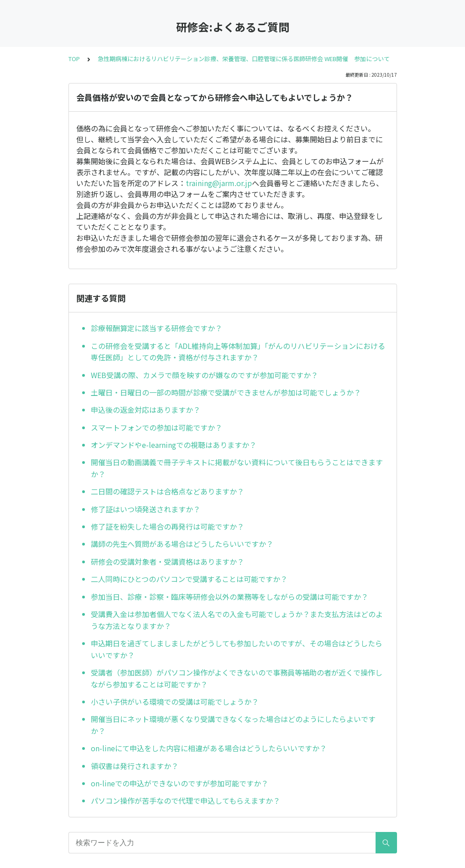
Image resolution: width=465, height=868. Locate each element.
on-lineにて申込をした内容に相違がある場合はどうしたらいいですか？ (209, 748)
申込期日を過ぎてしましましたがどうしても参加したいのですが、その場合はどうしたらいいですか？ (237, 649)
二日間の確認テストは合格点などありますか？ (167, 491)
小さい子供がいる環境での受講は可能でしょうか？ (175, 702)
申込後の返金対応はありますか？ (146, 410)
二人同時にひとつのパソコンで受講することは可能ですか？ (189, 579)
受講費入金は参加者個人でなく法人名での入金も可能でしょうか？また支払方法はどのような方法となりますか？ (237, 620)
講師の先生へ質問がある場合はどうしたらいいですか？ (182, 544)
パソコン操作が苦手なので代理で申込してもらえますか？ (185, 800)
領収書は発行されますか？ (135, 766)
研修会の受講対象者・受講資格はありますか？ (167, 561)
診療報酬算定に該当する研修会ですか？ (157, 328)
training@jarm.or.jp (219, 183)
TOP (74, 59)
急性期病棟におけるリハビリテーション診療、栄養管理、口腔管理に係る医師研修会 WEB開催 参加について (244, 59)
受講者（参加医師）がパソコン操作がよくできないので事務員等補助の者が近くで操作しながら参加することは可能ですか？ (237, 678)
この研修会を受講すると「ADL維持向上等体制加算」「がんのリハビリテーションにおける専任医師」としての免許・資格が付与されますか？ (238, 352)
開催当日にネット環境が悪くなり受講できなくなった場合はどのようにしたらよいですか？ (233, 725)
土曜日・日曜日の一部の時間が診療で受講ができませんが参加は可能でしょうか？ (226, 392)
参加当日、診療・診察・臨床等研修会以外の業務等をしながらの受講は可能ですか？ (230, 597)
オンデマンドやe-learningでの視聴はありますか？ (174, 445)
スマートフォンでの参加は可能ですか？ (157, 427)
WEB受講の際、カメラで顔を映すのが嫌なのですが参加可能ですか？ (204, 375)
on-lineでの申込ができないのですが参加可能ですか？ (180, 783)
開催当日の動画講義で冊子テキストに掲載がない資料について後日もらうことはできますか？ (237, 468)
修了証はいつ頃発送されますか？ (146, 509)
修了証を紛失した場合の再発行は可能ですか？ (167, 526)
